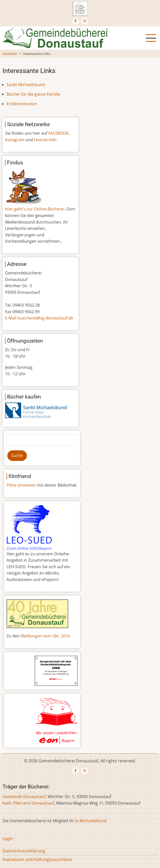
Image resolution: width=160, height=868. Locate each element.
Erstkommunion (22, 104)
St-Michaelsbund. (91, 821)
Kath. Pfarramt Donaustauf (28, 803)
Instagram (15, 140)
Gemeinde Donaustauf (24, 797)
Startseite (10, 54)
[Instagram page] (85, 21)
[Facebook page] (75, 21)
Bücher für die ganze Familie (33, 94)
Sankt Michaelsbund (26, 85)
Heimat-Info (45, 140)
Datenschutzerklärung (24, 851)
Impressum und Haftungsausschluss (37, 859)
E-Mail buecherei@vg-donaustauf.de (39, 318)
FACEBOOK (58, 133)
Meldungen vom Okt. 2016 (45, 636)
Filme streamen (21, 485)
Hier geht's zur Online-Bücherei (35, 209)
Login (8, 839)
